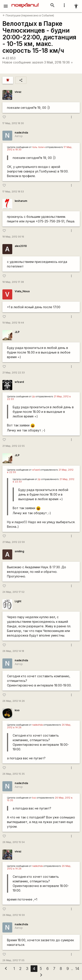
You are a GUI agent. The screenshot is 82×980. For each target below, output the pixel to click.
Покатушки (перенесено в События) (28, 15)
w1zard (19, 382)
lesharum (21, 201)
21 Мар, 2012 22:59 (14, 542)
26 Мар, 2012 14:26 (14, 701)
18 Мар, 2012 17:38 (13, 282)
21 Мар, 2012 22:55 (14, 446)
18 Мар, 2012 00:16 (13, 237)
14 (77, 969)
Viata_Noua (22, 291)
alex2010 (21, 246)
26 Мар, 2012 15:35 (14, 774)
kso (17, 710)
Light (18, 601)
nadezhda (21, 133)
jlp (34, 397)
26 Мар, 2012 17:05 (13, 960)
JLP (17, 332)
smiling (19, 551)
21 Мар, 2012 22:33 (14, 373)
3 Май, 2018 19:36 (59, 62)
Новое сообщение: (17, 62)
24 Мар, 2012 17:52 (13, 592)
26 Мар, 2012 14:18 (13, 651)
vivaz (18, 92)
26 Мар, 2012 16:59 (14, 915)
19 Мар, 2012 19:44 (13, 323)
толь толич (38, 147)
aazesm (38, 62)
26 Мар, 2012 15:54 (14, 842)
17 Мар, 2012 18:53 (13, 192)
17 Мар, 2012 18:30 (13, 123)
